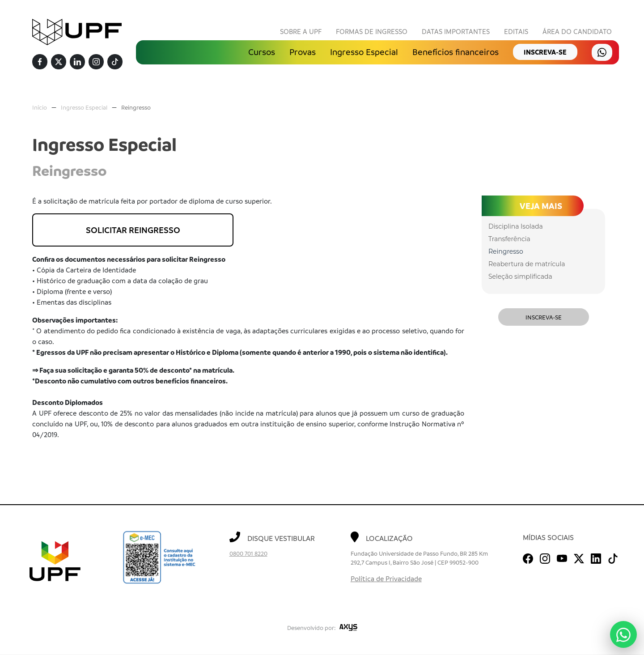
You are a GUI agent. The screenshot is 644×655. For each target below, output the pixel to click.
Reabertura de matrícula (527, 264)
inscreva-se (545, 52)
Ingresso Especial (364, 52)
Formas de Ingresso (372, 32)
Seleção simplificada (520, 277)
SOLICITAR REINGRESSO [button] (133, 230)
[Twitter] (59, 62)
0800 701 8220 (248, 554)
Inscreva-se (544, 317)
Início (40, 108)
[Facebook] (40, 62)
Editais (516, 32)
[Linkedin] (77, 62)
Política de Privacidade (386, 579)
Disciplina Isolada (516, 227)
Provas (303, 52)
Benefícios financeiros (455, 52)
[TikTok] (115, 62)
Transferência (509, 239)
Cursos (262, 52)
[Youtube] (562, 557)
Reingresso (136, 108)
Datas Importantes (456, 32)
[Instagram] (96, 62)
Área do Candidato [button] (577, 32)
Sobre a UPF (301, 32)
